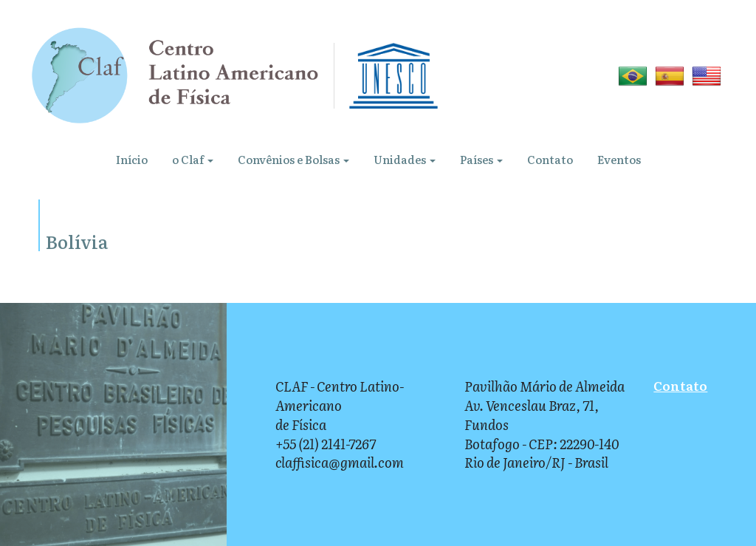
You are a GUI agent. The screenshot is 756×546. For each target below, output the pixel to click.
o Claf (193, 159)
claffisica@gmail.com (340, 462)
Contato (550, 159)
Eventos (619, 159)
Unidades (405, 159)
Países (481, 159)
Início (132, 159)
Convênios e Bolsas (293, 159)
